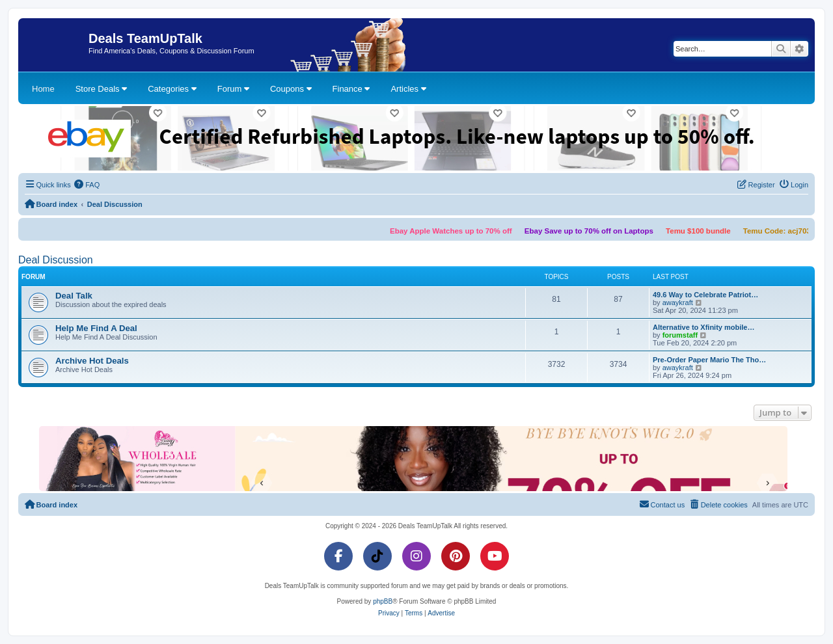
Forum (233, 89)
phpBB (383, 601)
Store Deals (102, 89)
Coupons (291, 89)
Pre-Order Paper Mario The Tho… (709, 360)
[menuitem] (87, 185)
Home (43, 89)
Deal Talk (74, 296)
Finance (351, 89)
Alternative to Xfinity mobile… (703, 327)
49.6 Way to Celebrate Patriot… (705, 295)
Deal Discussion (56, 260)
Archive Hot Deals (92, 361)
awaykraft (678, 302)
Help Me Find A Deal (96, 328)
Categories (172, 89)
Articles (408, 89)
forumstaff (680, 335)
